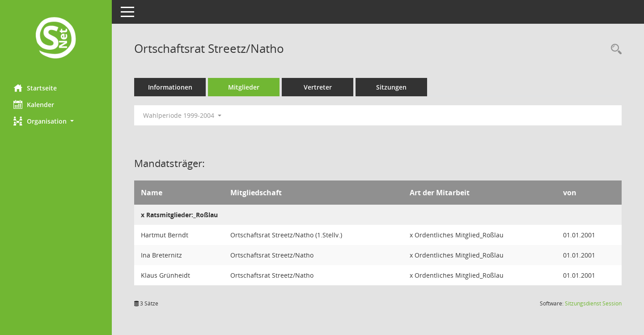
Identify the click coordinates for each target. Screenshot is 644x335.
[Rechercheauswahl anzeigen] (614, 49)
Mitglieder (244, 87)
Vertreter (318, 87)
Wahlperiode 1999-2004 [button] (182, 115)
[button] (56, 121)
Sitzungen (391, 87)
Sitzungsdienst (593, 303)
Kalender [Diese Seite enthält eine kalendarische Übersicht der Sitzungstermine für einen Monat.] (34, 104)
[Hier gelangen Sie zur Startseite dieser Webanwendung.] (56, 39)
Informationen (170, 87)
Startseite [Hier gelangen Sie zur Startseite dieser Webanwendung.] (35, 88)
